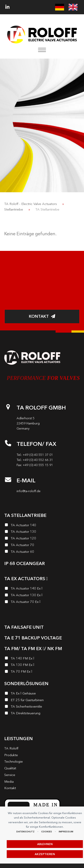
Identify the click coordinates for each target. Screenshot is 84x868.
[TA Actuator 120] (42, 539)
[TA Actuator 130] (42, 532)
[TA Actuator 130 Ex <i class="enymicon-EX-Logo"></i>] (42, 596)
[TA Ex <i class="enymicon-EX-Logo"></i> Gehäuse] (42, 694)
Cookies (47, 832)
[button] (42, 50)
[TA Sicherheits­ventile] (42, 707)
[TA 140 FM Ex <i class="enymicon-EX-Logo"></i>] (42, 659)
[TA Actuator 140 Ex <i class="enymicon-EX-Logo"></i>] (42, 589)
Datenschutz (25, 832)
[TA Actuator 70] (42, 546)
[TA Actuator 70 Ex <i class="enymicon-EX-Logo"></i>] (42, 602)
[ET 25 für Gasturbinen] (42, 701)
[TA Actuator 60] (42, 552)
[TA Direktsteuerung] (42, 714)
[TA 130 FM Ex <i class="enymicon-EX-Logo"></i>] (42, 665)
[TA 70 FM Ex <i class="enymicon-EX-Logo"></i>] (42, 672)
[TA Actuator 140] (42, 526)
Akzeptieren (45, 854)
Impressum (66, 832)
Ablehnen (45, 844)
